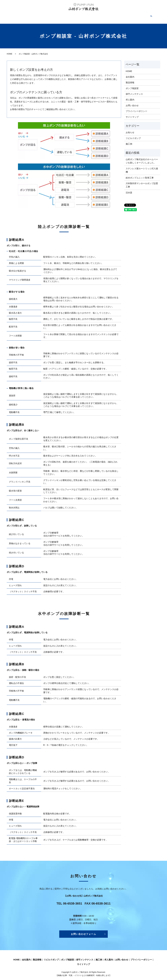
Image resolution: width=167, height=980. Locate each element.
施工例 (111, 16)
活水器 (129, 189)
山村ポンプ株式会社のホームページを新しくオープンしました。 (142, 158)
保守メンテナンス (96, 16)
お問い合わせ (137, 16)
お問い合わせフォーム (83, 931)
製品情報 (44, 16)
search (148, 16)
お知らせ (130, 129)
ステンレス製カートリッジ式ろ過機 (142, 167)
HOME (20, 16)
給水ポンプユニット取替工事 (140, 175)
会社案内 (32, 16)
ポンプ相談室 (77, 16)
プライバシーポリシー (136, 108)
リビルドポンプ (59, 16)
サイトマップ (132, 114)
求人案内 (122, 16)
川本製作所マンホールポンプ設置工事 (142, 182)
